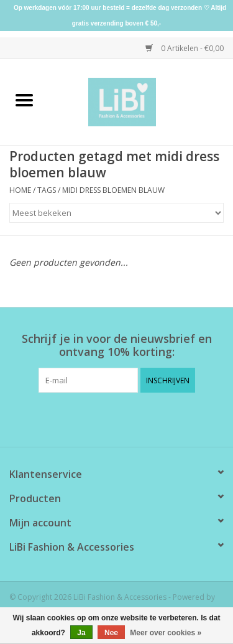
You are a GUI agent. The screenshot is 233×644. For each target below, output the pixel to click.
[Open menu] (24, 100)
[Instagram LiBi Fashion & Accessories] (128, 418)
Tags (47, 190)
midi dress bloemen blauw (113, 190)
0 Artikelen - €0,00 (185, 48)
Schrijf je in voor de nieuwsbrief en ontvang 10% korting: (117, 345)
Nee (111, 633)
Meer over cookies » (166, 633)
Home (20, 190)
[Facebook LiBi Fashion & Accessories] (106, 418)
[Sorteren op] (116, 213)
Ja (81, 633)
